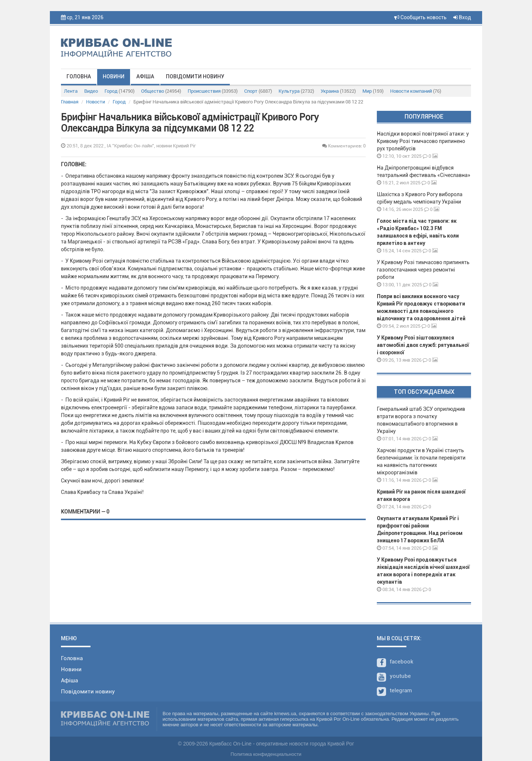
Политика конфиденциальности (266, 754)
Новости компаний (416, 91)
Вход (462, 17)
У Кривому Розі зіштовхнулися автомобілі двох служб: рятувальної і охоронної (423, 345)
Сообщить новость (420, 17)
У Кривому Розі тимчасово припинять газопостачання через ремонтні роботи (423, 270)
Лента (71, 91)
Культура (296, 91)
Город (120, 91)
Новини (114, 76)
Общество (161, 91)
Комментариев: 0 (344, 146)
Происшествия (213, 91)
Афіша (145, 76)
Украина (338, 91)
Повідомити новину (195, 76)
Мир (373, 91)
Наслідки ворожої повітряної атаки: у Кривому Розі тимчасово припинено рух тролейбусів (423, 141)
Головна (79, 76)
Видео (91, 91)
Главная (70, 102)
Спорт (258, 91)
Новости (96, 102)
